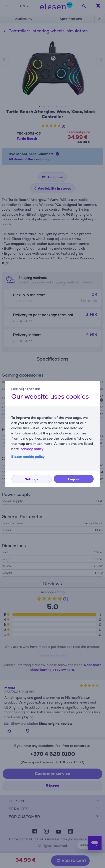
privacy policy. (32, 449)
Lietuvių (18, 389)
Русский (34, 389)
